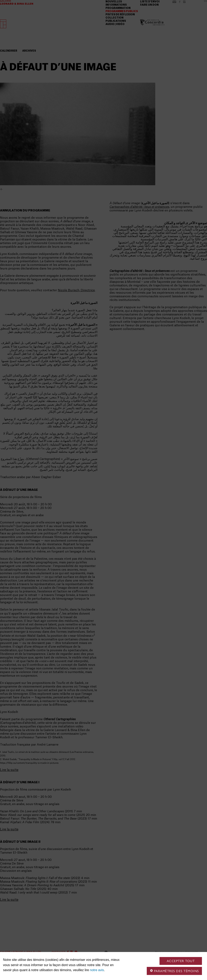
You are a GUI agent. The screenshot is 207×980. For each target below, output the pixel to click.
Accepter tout (181, 961)
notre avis (97, 970)
